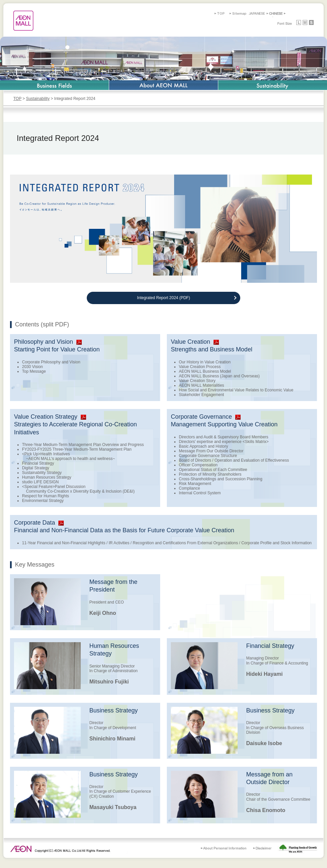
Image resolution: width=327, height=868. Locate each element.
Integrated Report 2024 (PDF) (164, 298)
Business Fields (55, 85)
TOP (17, 99)
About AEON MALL (164, 85)
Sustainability (273, 85)
